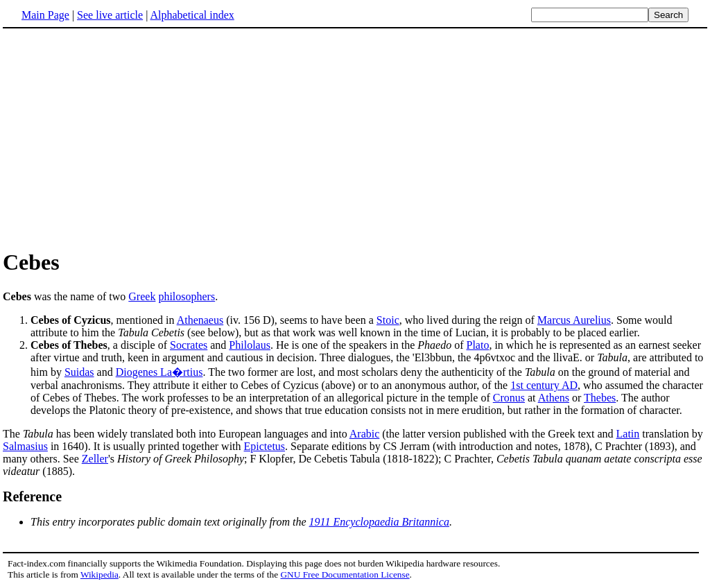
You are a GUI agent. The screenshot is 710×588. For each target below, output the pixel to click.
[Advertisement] (119, 138)
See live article (110, 15)
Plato (478, 345)
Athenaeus (200, 320)
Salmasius (25, 446)
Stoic (388, 320)
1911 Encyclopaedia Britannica (379, 522)
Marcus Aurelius (574, 320)
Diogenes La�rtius (159, 372)
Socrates (189, 345)
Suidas (79, 372)
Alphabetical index (192, 15)
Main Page (45, 15)
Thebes (600, 398)
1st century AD (544, 385)
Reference (32, 496)
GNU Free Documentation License (345, 574)
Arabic (365, 434)
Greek (142, 296)
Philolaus (250, 345)
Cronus (509, 398)
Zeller (95, 459)
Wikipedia (99, 574)
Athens (554, 398)
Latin (628, 434)
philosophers (187, 296)
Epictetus (265, 446)
